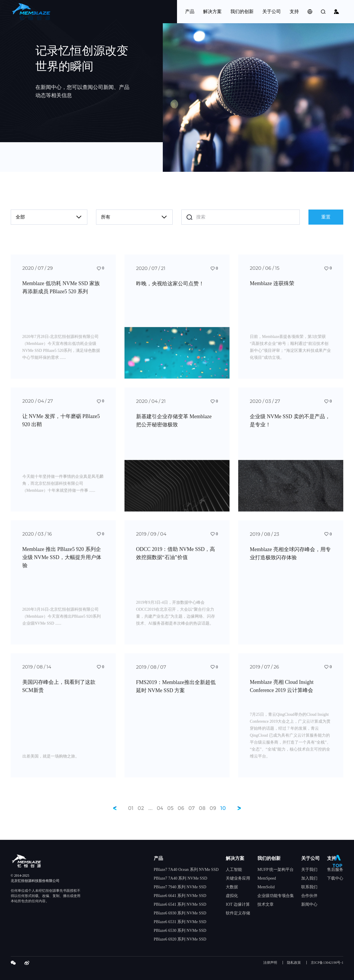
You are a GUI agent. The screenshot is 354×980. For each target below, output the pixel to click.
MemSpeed (267, 878)
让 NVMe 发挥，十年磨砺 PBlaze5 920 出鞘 (61, 429)
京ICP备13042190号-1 (327, 963)
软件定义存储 (238, 913)
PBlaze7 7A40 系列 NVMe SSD (180, 878)
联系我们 (309, 887)
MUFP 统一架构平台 (276, 870)
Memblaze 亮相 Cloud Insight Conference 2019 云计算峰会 (282, 694)
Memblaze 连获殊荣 (272, 292)
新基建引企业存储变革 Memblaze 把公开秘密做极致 (174, 429)
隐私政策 (294, 963)
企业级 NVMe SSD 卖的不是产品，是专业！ (290, 429)
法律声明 (270, 963)
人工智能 (234, 870)
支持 (332, 858)
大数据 (232, 887)
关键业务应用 (238, 878)
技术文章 (265, 904)
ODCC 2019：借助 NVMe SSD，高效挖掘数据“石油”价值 (176, 562)
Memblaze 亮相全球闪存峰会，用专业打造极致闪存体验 (290, 562)
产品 (158, 858)
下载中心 (335, 878)
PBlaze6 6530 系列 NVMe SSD (180, 931)
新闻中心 (309, 904)
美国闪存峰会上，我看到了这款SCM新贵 (59, 694)
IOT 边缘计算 (238, 904)
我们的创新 (269, 858)
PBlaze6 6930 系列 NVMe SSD (180, 913)
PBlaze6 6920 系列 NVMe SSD (180, 939)
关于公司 (310, 858)
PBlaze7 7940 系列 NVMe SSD (180, 887)
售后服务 (335, 870)
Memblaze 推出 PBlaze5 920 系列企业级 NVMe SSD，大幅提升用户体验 (62, 566)
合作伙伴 (309, 896)
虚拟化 (232, 896)
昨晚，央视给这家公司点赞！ (170, 292)
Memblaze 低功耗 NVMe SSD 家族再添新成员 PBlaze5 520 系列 (61, 296)
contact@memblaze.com (108, 157)
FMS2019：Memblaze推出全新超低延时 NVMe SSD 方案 (176, 694)
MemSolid (266, 887)
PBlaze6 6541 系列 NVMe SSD (180, 904)
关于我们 (309, 870)
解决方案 (235, 858)
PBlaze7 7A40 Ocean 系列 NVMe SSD (186, 870)
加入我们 (309, 878)
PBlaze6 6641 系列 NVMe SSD (180, 896)
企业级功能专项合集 (276, 896)
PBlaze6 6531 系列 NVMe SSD (180, 922)
